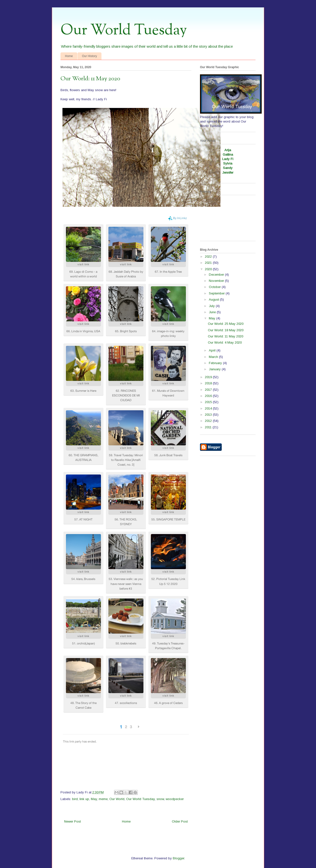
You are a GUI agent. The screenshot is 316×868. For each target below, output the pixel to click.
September (217, 293)
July (212, 306)
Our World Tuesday (124, 30)
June (213, 312)
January (215, 369)
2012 (209, 421)
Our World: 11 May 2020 (226, 336)
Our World (117, 799)
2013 (209, 415)
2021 (209, 263)
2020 (209, 269)
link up (84, 799)
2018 (209, 383)
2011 (209, 427)
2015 (209, 402)
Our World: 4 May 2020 (225, 342)
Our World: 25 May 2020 (226, 324)
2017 (209, 390)
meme (103, 799)
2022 (209, 257)
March (214, 357)
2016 (209, 396)
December (217, 275)
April (213, 350)
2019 (209, 377)
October (215, 287)
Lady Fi (228, 159)
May (94, 799)
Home (69, 56)
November (217, 281)
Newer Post (72, 821)
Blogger (178, 858)
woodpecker (175, 799)
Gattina (228, 155)
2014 (209, 408)
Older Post (180, 821)
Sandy (228, 168)
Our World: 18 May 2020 (226, 330)
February (216, 363)
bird (75, 799)
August (214, 300)
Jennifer (228, 173)
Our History (89, 56)
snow (160, 799)
